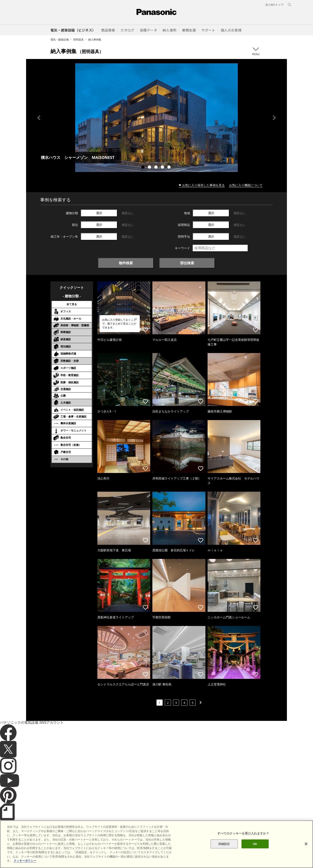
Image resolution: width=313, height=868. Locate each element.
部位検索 (187, 263)
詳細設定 (224, 850)
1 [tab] (143, 168)
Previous (39, 118)
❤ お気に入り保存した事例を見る (202, 185)
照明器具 (78, 40)
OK (255, 850)
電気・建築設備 (60, 40)
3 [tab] (156, 168)
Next (274, 118)
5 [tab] (170, 168)
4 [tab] (163, 168)
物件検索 (126, 263)
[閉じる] (306, 850)
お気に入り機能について (246, 185)
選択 (99, 213)
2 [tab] (150, 168)
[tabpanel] (156, 118)
